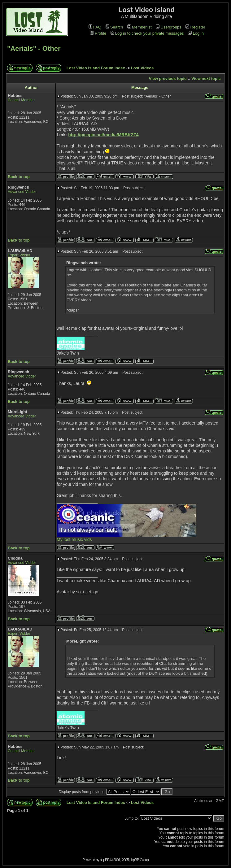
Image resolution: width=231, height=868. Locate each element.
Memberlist (139, 27)
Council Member (21, 100)
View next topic (206, 79)
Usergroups (168, 27)
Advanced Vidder (22, 192)
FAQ (95, 27)
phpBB (105, 860)
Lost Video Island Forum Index (96, 68)
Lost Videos (142, 68)
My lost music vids (74, 539)
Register (195, 27)
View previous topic (168, 79)
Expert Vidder (19, 255)
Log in (196, 33)
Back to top (19, 177)
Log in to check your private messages (147, 33)
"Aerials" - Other (34, 48)
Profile (98, 33)
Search (114, 27)
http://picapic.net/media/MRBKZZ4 (103, 135)
